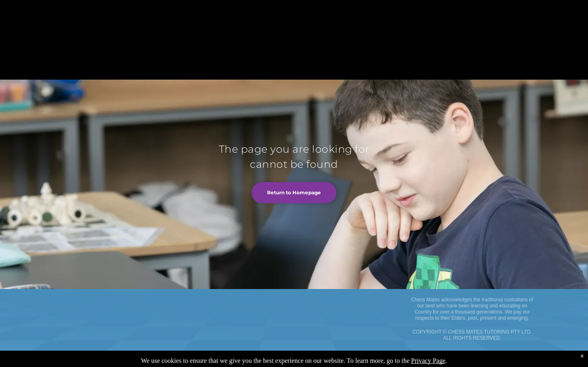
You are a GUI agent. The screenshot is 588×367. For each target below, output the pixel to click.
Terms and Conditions (69, 363)
